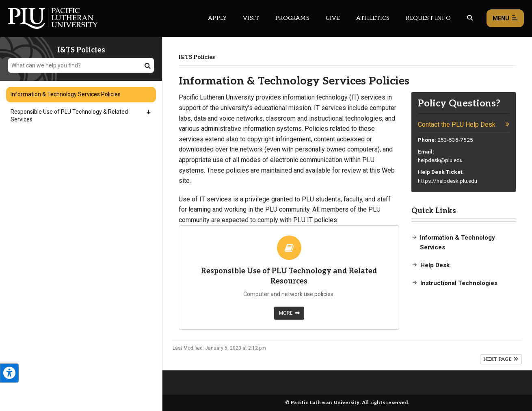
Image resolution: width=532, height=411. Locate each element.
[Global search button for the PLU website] (470, 18)
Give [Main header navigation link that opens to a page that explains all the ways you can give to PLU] (333, 18)
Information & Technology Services (457, 242)
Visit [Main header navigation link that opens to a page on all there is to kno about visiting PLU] (251, 18)
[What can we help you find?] (81, 65)
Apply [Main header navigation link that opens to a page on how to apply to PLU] (217, 18)
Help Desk (435, 265)
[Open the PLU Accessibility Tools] (9, 373)
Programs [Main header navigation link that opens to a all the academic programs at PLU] (292, 18)
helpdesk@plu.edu (440, 160)
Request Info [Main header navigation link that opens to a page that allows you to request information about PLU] (428, 18)
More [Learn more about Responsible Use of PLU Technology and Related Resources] (289, 313)
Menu (505, 18)
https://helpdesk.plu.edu (448, 181)
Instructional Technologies (459, 283)
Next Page (501, 359)
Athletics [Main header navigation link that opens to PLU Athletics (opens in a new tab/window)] (373, 18)
